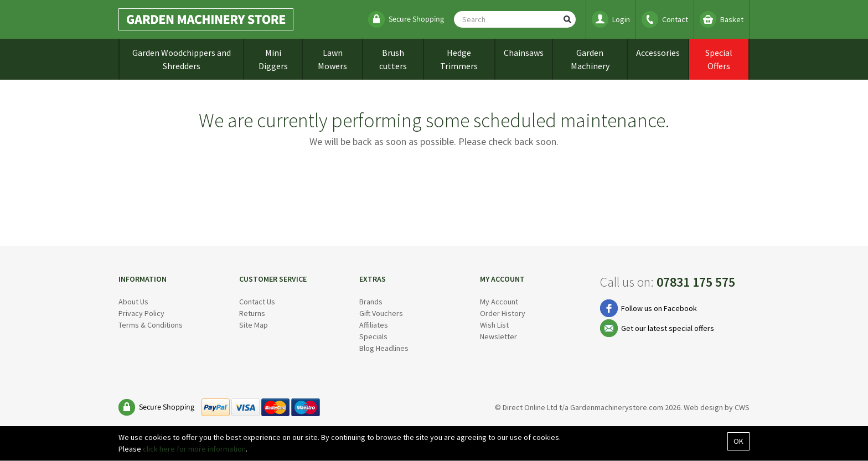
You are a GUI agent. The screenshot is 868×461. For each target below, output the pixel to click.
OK (738, 441)
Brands (371, 302)
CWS (742, 407)
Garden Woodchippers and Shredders (182, 59)
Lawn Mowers (332, 59)
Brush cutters (393, 59)
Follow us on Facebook (659, 308)
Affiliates (374, 325)
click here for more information (194, 449)
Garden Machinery (590, 59)
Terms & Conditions (151, 325)
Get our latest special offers (668, 328)
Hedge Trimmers (459, 59)
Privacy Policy (141, 313)
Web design (703, 407)
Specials (373, 336)
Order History (503, 313)
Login (621, 19)
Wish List (494, 325)
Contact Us (257, 302)
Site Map (254, 325)
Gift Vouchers (381, 313)
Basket (732, 19)
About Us (133, 302)
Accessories (658, 53)
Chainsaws (524, 53)
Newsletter (498, 336)
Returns (252, 313)
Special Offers (719, 59)
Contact (675, 19)
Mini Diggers (273, 59)
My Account (499, 302)
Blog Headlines (384, 348)
